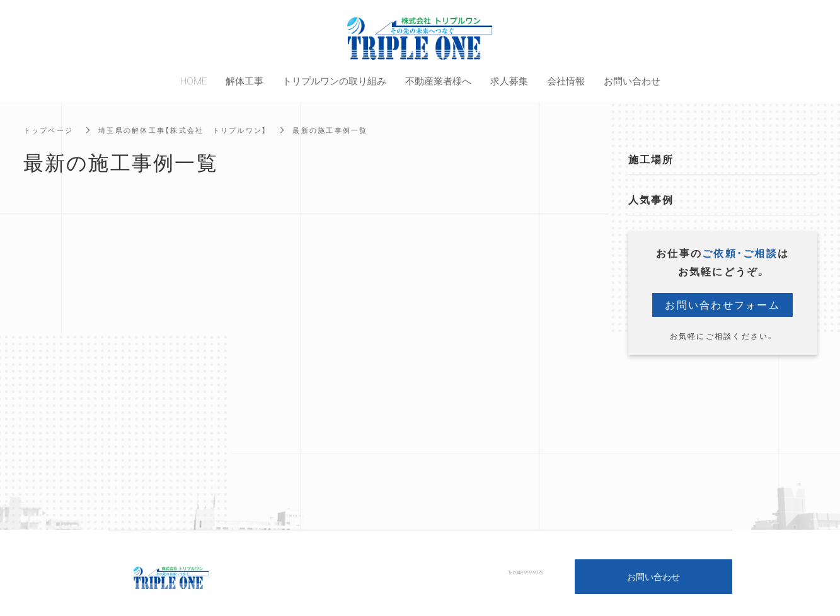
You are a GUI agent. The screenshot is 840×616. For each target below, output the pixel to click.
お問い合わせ (653, 576)
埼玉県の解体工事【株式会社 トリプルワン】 (193, 130)
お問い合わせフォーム (722, 305)
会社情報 (566, 81)
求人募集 (509, 81)
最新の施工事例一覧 (348, 130)
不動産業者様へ (438, 81)
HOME (193, 81)
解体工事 (245, 81)
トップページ (50, 130)
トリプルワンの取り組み (334, 81)
